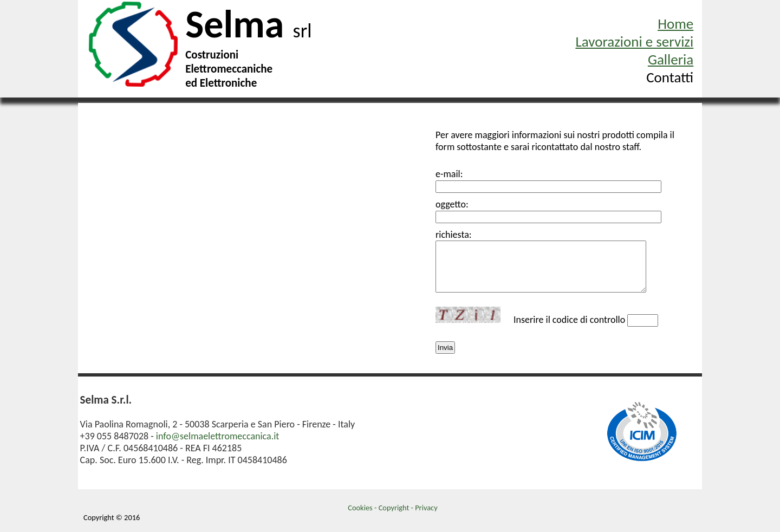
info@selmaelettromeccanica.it (218, 440)
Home (675, 24)
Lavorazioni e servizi (634, 41)
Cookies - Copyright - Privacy (392, 512)
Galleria (671, 59)
